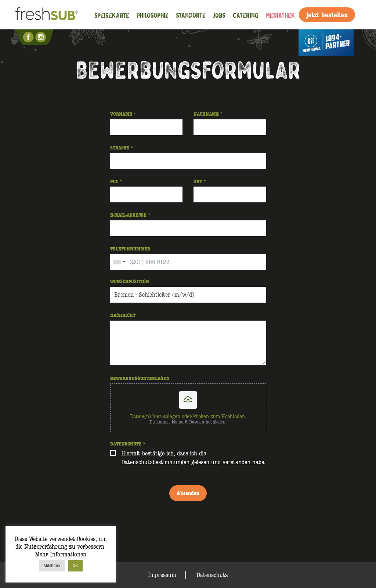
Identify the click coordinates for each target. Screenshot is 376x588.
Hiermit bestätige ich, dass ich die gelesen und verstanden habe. (193, 458)
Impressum (162, 575)
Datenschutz (212, 575)
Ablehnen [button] (52, 566)
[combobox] (119, 262)
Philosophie (153, 15)
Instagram (41, 37)
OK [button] (75, 566)
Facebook (29, 37)
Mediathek (281, 15)
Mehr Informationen (61, 554)
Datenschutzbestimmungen (155, 462)
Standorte (191, 15)
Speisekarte (112, 15)
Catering (246, 15)
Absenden (188, 493)
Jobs (219, 15)
